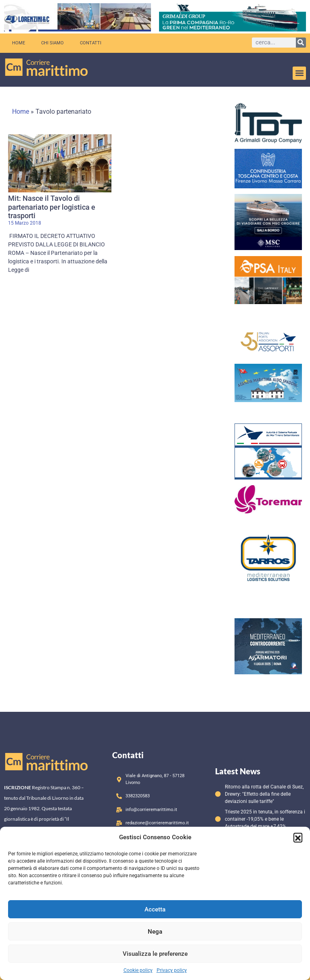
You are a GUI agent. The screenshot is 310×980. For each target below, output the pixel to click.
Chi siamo (52, 43)
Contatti (91, 43)
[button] (298, 837)
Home (19, 43)
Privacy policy (172, 970)
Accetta (155, 909)
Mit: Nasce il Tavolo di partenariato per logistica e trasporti (52, 207)
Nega (155, 932)
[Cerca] (301, 43)
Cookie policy (138, 970)
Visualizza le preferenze (155, 954)
